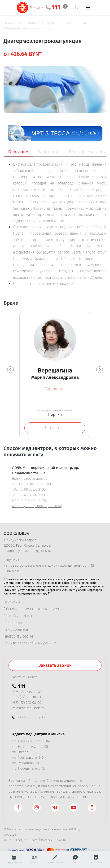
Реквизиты (13, 624)
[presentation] (10, 370)
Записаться (55, 428)
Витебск (47, 841)
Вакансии (12, 603)
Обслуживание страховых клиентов (34, 610)
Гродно (21, 841)
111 (56, 7)
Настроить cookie (18, 638)
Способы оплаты (18, 617)
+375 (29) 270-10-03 (27, 698)
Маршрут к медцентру (30, 501)
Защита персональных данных (30, 644)
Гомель (60, 841)
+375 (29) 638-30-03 (27, 693)
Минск (8, 841)
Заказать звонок (55, 667)
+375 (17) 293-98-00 (27, 704)
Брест (34, 841)
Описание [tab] (18, 152)
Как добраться (16, 631)
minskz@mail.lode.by (29, 709)
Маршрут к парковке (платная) (37, 507)
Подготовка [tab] (48, 152)
